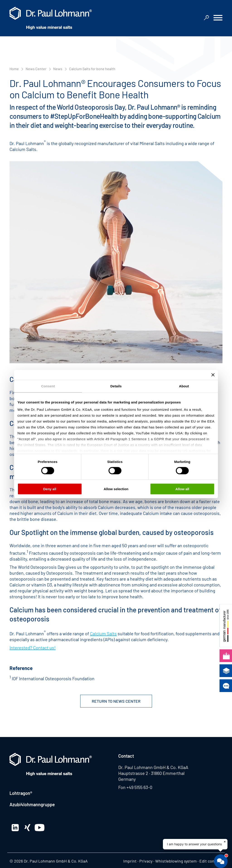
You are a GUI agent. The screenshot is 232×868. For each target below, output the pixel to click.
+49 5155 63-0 (139, 787)
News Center (36, 69)
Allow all (182, 489)
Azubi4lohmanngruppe (32, 804)
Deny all (50, 489)
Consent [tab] (48, 386)
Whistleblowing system (176, 861)
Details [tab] (116, 386)
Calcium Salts (103, 633)
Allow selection (116, 489)
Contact (126, 756)
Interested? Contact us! (33, 648)
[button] (218, 18)
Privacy (146, 861)
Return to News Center (116, 701)
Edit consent (211, 861)
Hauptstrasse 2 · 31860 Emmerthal (151, 773)
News (58, 69)
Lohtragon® (21, 793)
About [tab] (184, 386)
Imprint (130, 861)
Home (14, 69)
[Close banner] (213, 375)
